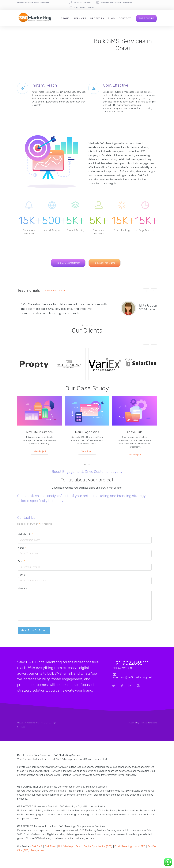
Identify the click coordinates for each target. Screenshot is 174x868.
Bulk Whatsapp (66, 846)
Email (22, 561)
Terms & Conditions (149, 723)
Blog (111, 18)
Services (80, 18)
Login (91, 7)
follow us (79, 7)
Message (23, 588)
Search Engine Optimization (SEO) (94, 846)
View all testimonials (55, 291)
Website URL (25, 534)
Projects (97, 18)
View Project (40, 451)
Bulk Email (50, 846)
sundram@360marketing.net (117, 2)
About (65, 18)
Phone (22, 575)
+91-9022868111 (82, 2)
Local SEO (140, 846)
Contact (125, 18)
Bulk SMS (37, 846)
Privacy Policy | (134, 723)
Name (22, 548)
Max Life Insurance (39, 432)
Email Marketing (123, 846)
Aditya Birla (135, 432)
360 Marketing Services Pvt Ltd (36, 723)
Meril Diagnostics (87, 432)
